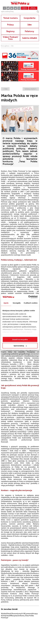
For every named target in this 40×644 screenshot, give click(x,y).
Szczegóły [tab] (17, 303)
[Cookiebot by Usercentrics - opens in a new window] (28, 297)
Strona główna (5, 46)
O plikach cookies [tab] (31, 303)
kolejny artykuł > (31, 89)
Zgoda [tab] (6, 303)
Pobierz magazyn (25, 8)
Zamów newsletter (33, 8)
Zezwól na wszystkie (20, 339)
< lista (5, 89)
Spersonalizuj (20, 346)
